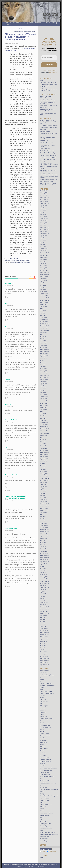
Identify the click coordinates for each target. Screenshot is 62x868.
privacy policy (45, 72)
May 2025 (43, 212)
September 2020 (45, 257)
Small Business (44, 815)
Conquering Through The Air (48, 82)
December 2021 (44, 227)
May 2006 (43, 622)
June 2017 (43, 337)
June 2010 (43, 517)
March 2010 (43, 523)
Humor (42, 751)
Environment (43, 716)
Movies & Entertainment (47, 777)
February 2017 (44, 345)
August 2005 (43, 641)
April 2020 (43, 264)
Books (42, 689)
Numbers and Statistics (46, 781)
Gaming (42, 729)
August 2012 (43, 461)
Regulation (43, 807)
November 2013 (44, 429)
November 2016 (44, 352)
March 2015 (43, 394)
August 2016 (43, 358)
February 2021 (44, 249)
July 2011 (42, 489)
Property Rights (44, 798)
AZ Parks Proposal (49, 23)
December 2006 (44, 607)
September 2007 (45, 588)
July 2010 (42, 515)
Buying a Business (45, 131)
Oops (41, 80)
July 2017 (42, 334)
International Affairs (45, 759)
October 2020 (44, 255)
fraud (34, 259)
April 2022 (43, 225)
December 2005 (44, 633)
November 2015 (44, 377)
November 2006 (44, 609)
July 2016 (42, 360)
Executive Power (45, 723)
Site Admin (43, 857)
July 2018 (42, 309)
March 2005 (43, 652)
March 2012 (43, 472)
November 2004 (44, 660)
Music (41, 779)
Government (43, 740)
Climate (42, 697)
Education (43, 712)
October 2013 (44, 431)
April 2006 (43, 624)
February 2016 (44, 371)
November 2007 (44, 583)
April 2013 (43, 444)
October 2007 (44, 585)
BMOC (25, 23)
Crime (41, 704)
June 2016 (43, 362)
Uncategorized (44, 839)
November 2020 (44, 253)
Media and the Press (46, 770)
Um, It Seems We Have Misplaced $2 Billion (23, 31)
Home (6, 23)
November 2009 (44, 532)
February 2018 (44, 319)
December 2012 (44, 452)
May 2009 (43, 545)
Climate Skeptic (15, 23)
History (42, 744)
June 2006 (43, 620)
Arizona (42, 679)
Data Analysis (44, 706)
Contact (8, 24)
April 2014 (43, 418)
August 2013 (43, 435)
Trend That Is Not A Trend (47, 832)
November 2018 (44, 300)
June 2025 (43, 210)
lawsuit (13, 261)
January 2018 (44, 322)
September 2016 (45, 356)
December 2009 (44, 530)
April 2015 (43, 392)
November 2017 (44, 326)
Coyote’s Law (44, 141)
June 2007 (43, 594)
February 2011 (44, 500)
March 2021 (43, 246)
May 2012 (43, 467)
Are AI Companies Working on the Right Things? (48, 90)
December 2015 (44, 375)
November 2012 (44, 455)
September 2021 (45, 234)
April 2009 (43, 547)
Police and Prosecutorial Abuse (49, 789)
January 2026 (44, 195)
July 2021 (42, 238)
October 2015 (44, 379)
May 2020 (43, 261)
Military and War (44, 772)
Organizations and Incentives (48, 783)
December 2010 (44, 504)
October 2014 (44, 405)
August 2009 (43, 538)
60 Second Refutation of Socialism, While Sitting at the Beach (48, 122)
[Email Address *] (49, 58)
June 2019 (43, 285)
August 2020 (43, 259)
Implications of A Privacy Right (48, 155)
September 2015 (45, 382)
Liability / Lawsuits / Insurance (21, 262)
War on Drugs (44, 841)
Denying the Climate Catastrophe (46, 97)
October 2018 (44, 302)
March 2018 (43, 317)
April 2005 (43, 650)
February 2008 (44, 577)
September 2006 (45, 613)
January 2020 (44, 270)
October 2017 (44, 328)
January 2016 (44, 373)
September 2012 (45, 459)
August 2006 (43, 615)
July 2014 (42, 412)
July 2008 (42, 566)
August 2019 (43, 281)
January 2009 (44, 553)
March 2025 (43, 216)
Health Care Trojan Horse (47, 151)
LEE (18, 261)
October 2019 (44, 277)
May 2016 (43, 364)
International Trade (45, 762)
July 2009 (42, 540)
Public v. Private (44, 800)
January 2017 (44, 347)
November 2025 (44, 199)
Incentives (43, 755)
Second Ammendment (46, 813)
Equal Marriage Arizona (46, 719)
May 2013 (43, 442)
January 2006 (44, 630)
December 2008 (44, 555)
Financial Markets (45, 725)
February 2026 (44, 193)
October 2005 (44, 637)
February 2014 (44, 422)
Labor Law (43, 766)
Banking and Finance (46, 684)
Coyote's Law (44, 701)
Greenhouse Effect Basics (47, 100)
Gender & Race (44, 734)
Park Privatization (35, 23)
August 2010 (43, 512)
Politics (42, 792)
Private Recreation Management (49, 796)
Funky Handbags (45, 149)
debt (30, 259)
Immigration (43, 753)
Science (42, 811)
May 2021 (43, 242)
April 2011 (43, 495)
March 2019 (43, 292)
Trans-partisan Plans (46, 828)
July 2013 (42, 437)
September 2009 (45, 536)
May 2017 (43, 339)
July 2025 (42, 208)
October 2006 (44, 611)
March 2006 (43, 626)
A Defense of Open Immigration (49, 126)
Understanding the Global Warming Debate (47, 110)
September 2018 (45, 304)
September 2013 (45, 433)
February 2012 (44, 474)
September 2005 (45, 639)
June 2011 (43, 491)
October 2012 (44, 457)
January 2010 (44, 527)
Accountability (44, 673)
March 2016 (43, 369)
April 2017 (43, 341)
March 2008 (43, 575)
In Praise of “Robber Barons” (48, 157)
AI (40, 677)
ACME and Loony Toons (47, 675)
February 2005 (44, 654)
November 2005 (44, 635)
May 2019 (43, 287)
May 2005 (43, 648)
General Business (45, 736)
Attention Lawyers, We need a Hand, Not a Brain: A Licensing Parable (20, 37)
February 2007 (44, 603)
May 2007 (43, 596)
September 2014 (45, 407)
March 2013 (43, 446)
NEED (28, 261)
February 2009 (44, 551)
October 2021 (44, 231)
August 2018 (43, 307)
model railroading (45, 774)
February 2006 (44, 628)
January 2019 (44, 296)
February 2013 (44, 448)
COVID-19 (43, 699)
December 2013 (44, 427)
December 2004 (44, 658)
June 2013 (43, 440)
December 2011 (44, 478)
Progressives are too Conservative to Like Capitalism (49, 164)
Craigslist (23, 259)
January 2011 (44, 502)
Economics (43, 710)
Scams (42, 809)
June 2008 (43, 568)
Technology (43, 822)
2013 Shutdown (44, 671)
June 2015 (43, 388)
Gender (42, 731)
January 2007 (44, 605)
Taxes (41, 819)
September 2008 (45, 562)
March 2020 (43, 266)
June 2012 (43, 465)
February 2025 (44, 219)
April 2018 (43, 315)
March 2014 (43, 420)
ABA (11, 259)
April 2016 (43, 367)
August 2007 (43, 590)
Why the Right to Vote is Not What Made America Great (48, 184)
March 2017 (43, 343)
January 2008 (44, 579)
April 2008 (43, 572)
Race (41, 802)
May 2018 (43, 313)
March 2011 (43, 497)
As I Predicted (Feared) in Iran (48, 85)
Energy (42, 714)
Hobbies (42, 747)
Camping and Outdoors (46, 691)
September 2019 (45, 279)
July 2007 (42, 592)
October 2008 (44, 560)
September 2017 (45, 330)
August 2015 (43, 384)
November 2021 (44, 229)
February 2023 (44, 223)
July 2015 (42, 386)
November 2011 (44, 480)
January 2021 (44, 251)
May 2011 (43, 493)
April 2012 (43, 470)
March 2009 (43, 549)
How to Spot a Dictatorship (47, 153)
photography (43, 787)
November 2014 (44, 403)
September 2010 (45, 510)
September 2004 (45, 665)
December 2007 (44, 581)
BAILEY (16, 259)
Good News (43, 738)
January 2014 (44, 424)
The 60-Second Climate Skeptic (49, 174)
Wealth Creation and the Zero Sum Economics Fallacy (48, 180)
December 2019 (44, 272)
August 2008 (43, 564)
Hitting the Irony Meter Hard (14, 29)
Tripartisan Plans (45, 837)
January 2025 (44, 221)
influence (7, 261)
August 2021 (43, 236)
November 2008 (44, 557)
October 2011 (44, 482)
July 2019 (42, 283)
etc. (41, 721)
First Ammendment (45, 727)
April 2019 (43, 289)
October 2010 (44, 508)
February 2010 (44, 525)
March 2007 (43, 600)
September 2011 (45, 485)
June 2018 (43, 311)
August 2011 (43, 487)
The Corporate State (46, 824)
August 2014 (43, 409)
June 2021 (43, 240)
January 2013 (44, 450)
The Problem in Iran (45, 87)
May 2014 (43, 416)
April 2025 (43, 214)
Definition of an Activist (46, 143)
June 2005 (43, 645)
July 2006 (42, 618)
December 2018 (44, 298)
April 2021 (43, 244)
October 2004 (44, 663)
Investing (42, 764)
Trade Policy (43, 826)
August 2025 (43, 206)
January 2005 (44, 656)
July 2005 (42, 643)
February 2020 (44, 268)
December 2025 (44, 197)
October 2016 (44, 354)
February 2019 (44, 294)
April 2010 (43, 521)
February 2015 (44, 397)
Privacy (42, 794)
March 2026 (43, 191)
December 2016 (44, 349)
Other (41, 785)
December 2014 (44, 401)
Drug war (42, 708)
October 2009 (44, 534)
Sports (42, 817)
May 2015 (43, 390)
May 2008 (43, 570)
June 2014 (43, 414)
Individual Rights (44, 757)
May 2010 (43, 519)
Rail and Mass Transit (46, 804)
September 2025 (45, 204)
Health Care (43, 742)
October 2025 (44, 201)
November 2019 (44, 274)
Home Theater (44, 749)
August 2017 (43, 332)
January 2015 (44, 399)
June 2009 (43, 542)
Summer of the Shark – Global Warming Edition (48, 106)
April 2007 (43, 598)
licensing (23, 261)
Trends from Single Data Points (49, 834)
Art (41, 681)
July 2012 (42, 463)
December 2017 (44, 324)
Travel (41, 830)
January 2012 (44, 476)
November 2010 (44, 506)
